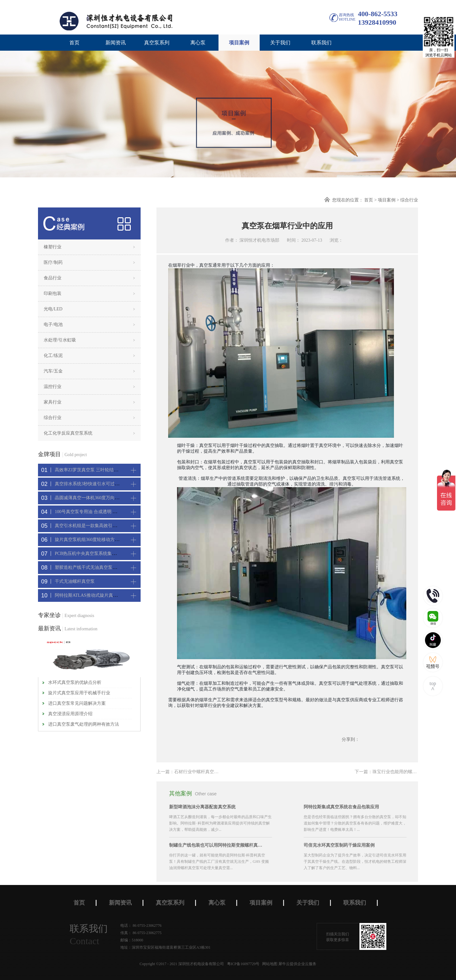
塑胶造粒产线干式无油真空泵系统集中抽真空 (99, 567)
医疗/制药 (53, 262)
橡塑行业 (53, 247)
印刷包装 (53, 293)
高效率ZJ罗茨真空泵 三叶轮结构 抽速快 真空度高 (103, 470)
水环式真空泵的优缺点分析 (75, 682)
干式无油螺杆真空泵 (75, 581)
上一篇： (194, 772)
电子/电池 (53, 325)
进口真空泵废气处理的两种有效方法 (84, 724)
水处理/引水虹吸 (60, 340)
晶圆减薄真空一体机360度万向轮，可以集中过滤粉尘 (107, 498)
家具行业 (53, 402)
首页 (74, 43)
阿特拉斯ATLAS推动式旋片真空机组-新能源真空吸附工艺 (111, 595)
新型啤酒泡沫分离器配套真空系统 (202, 807)
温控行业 (53, 387)
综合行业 (409, 200)
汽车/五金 (53, 371)
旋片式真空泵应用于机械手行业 (79, 693)
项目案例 (387, 200)
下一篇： (395, 772)
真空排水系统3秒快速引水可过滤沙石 (91, 484)
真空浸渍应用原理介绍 (70, 714)
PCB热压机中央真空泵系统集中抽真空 (92, 554)
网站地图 (269, 964)
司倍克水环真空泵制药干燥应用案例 (339, 845)
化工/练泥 (53, 356)
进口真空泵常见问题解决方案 (77, 703)
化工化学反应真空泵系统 (68, 433)
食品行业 (53, 278)
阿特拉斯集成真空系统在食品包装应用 (341, 807)
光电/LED (53, 309)
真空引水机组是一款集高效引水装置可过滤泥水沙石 (106, 526)
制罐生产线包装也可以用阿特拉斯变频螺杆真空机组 (217, 845)
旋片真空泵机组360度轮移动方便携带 (91, 540)
